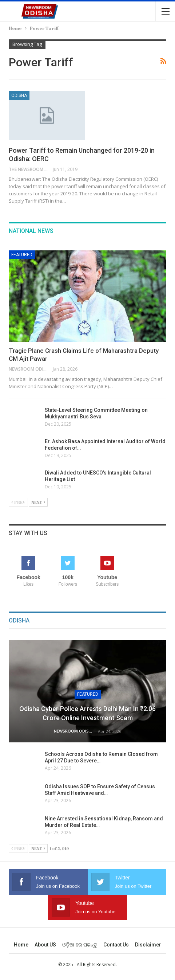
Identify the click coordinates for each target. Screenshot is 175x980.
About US (45, 945)
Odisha (19, 95)
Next (38, 502)
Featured (22, 255)
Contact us (116, 945)
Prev (18, 502)
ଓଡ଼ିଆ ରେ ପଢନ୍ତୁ (80, 945)
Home (21, 945)
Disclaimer (148, 945)
